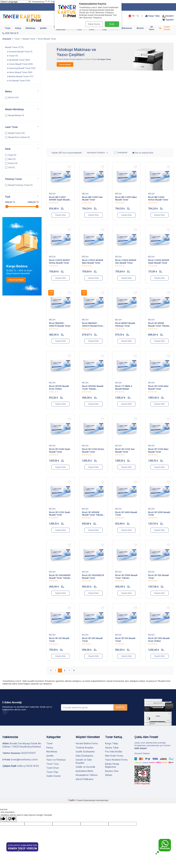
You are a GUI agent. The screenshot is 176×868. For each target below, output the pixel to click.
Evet (112, 24)
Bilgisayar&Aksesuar (122, 28)
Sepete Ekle (61, 139)
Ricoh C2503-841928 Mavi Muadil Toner (93, 186)
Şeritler (43, 28)
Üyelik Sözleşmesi (85, 676)
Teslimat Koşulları (85, 672)
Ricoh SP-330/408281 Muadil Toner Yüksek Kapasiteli (60, 501)
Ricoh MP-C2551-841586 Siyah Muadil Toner (59, 123)
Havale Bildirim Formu (87, 668)
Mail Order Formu (114, 680)
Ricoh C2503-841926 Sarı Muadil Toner (126, 186)
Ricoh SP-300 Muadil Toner (158, 501)
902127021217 (29, 678)
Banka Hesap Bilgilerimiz (112, 690)
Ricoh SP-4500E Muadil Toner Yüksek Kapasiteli (159, 249)
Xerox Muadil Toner (20, 72)
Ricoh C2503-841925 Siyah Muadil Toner (159, 186)
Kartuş (18, 28)
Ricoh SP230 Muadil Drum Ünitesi (59, 312)
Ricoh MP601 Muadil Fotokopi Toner (125, 249)
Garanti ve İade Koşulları (84, 686)
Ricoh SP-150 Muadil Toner (125, 564)
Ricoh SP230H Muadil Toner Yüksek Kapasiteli (93, 312)
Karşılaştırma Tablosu (87, 700)
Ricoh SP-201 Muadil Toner (59, 564)
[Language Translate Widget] (15, 2)
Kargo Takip (112, 668)
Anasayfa (7, 39)
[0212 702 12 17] (10, 33)
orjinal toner (112, 606)
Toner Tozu (53, 688)
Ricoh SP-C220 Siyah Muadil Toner (60, 438)
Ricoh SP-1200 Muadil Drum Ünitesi (159, 564)
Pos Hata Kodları (114, 676)
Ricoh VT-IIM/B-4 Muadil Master (124, 312)
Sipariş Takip (112, 672)
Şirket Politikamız (84, 704)
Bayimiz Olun (112, 696)
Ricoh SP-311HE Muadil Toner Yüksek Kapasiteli (126, 501)
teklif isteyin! (141, 673)
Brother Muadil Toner (20, 77)
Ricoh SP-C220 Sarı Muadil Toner (125, 375)
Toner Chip (52, 696)
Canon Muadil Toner (20, 64)
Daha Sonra (94, 24)
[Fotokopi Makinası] (110, 56)
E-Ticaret (78, 725)
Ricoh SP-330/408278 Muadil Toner (93, 501)
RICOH (118, 244)
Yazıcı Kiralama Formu (116, 684)
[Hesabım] (168, 16)
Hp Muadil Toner (19, 60)
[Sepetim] (168, 20)
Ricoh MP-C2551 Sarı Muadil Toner (92, 123)
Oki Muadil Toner (19, 81)
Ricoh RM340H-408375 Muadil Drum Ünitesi (92, 249)
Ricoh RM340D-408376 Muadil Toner (60, 249)
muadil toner (34, 606)
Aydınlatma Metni (84, 696)
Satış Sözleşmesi (84, 680)
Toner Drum (53, 692)
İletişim (109, 700)
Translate (52, 2)
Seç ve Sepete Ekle (143, 77)
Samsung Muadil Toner (21, 68)
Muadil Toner (29, 39)
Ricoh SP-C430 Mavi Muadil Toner (158, 312)
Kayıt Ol (120, 632)
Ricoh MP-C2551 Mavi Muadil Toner (126, 123)
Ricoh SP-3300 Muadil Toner (159, 438)
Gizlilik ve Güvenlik (85, 691)
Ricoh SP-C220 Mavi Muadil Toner (158, 375)
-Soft (71, 725)
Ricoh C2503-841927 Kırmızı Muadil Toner (60, 186)
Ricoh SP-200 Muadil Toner (92, 564)
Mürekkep (30, 28)
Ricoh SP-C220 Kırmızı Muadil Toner (93, 375)
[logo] (22, 18)
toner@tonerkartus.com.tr (24, 684)
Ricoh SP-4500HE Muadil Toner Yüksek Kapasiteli (92, 438)
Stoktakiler (121, 77)
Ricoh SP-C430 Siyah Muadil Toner (60, 375)
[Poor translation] (12, 744)
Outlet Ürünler (167, 28)
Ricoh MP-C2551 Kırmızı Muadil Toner (158, 123)
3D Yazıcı (151, 28)
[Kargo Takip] (152, 16)
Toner (8, 28)
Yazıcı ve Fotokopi (56, 684)
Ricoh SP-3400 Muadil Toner (126, 438)
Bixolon (140, 28)
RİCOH (52, 118)
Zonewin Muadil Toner (20, 52)
